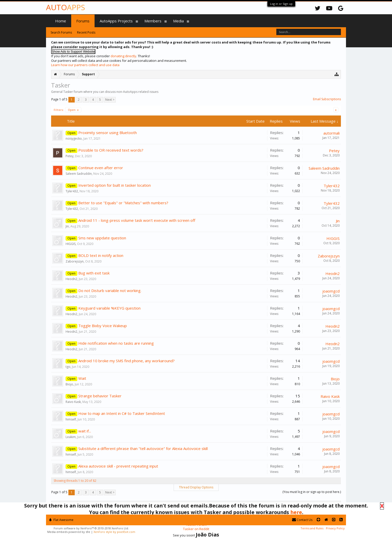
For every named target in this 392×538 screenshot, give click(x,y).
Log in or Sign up (281, 4)
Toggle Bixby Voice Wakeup (103, 326)
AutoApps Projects (116, 21)
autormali (331, 133)
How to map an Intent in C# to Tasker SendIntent (122, 413)
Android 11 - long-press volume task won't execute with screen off (137, 220)
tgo (68, 367)
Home (61, 21)
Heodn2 (71, 279)
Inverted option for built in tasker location (115, 185)
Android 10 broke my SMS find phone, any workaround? (126, 361)
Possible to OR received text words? (111, 150)
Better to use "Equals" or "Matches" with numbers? (123, 203)
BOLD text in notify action (101, 255)
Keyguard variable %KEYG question (109, 308)
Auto (65, 7)
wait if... (85, 431)
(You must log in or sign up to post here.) (312, 492)
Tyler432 (72, 191)
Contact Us (302, 520)
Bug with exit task (94, 273)
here (296, 512)
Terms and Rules (312, 528)
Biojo (69, 384)
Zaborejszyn (75, 261)
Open (73, 110)
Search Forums (61, 32)
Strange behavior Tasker (100, 396)
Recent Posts (86, 32)
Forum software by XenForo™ (91, 528)
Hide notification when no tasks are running (116, 343)
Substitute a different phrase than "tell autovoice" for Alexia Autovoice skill (143, 448)
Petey (70, 156)
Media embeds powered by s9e (69, 532)
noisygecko (74, 139)
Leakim (71, 437)
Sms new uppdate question (102, 238)
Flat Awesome (61, 520)
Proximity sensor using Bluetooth (108, 133)
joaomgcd (331, 291)
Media (178, 21)
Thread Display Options (196, 487)
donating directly (123, 56)
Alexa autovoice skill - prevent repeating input (118, 466)
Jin (67, 226)
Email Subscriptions (327, 99)
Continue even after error (101, 168)
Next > (110, 100)
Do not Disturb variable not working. (110, 290)
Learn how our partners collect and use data (85, 65)
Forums (83, 21)
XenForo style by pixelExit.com (114, 532)
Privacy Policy (335, 528)
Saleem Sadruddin (79, 174)
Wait (82, 378)
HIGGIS (71, 244)
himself (71, 419)
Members (153, 21)
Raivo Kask (73, 402)
